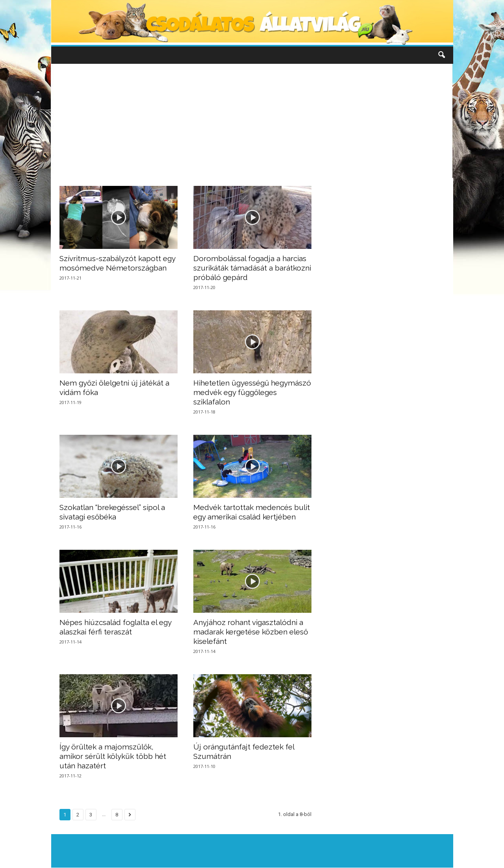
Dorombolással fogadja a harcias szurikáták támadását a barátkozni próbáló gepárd (252, 268)
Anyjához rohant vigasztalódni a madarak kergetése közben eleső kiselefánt (251, 632)
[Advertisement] (252, 121)
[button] (441, 55)
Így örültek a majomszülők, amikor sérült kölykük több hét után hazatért (113, 756)
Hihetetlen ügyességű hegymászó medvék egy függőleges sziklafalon (252, 392)
